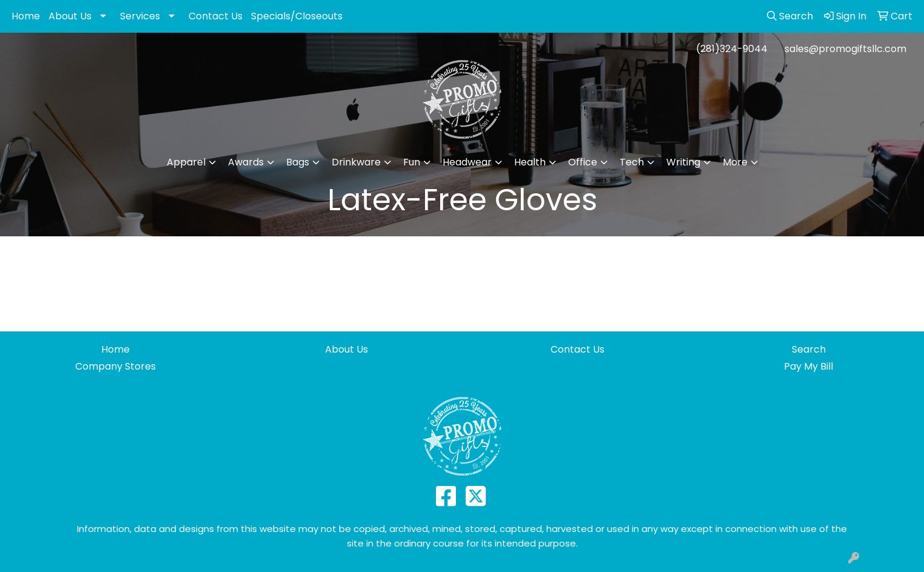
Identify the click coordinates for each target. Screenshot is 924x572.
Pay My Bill (808, 366)
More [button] (735, 162)
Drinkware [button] (356, 162)
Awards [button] (246, 162)
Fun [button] (412, 162)
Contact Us (216, 16)
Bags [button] (298, 162)
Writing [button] (683, 162)
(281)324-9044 (732, 49)
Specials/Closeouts (297, 16)
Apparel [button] (186, 162)
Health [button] (530, 162)
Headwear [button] (467, 162)
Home (26, 16)
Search (809, 349)
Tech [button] (632, 162)
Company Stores (115, 366)
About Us (70, 16)
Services (140, 16)
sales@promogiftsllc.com (845, 49)
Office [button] (583, 162)
